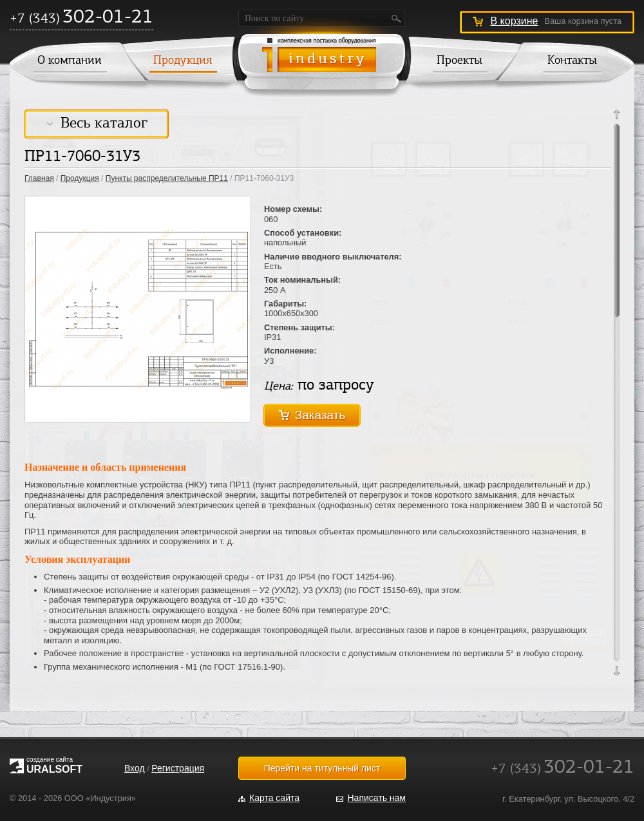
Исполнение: (290, 351)
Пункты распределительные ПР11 (167, 178)
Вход (135, 768)
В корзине (514, 21)
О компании (70, 61)
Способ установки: (303, 233)
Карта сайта (274, 798)
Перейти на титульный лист (322, 768)
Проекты (459, 61)
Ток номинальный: (302, 280)
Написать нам (376, 798)
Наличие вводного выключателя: (333, 257)
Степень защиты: (299, 327)
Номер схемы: (293, 209)
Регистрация (178, 768)
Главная (39, 178)
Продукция (183, 61)
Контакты (572, 61)
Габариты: (285, 304)
